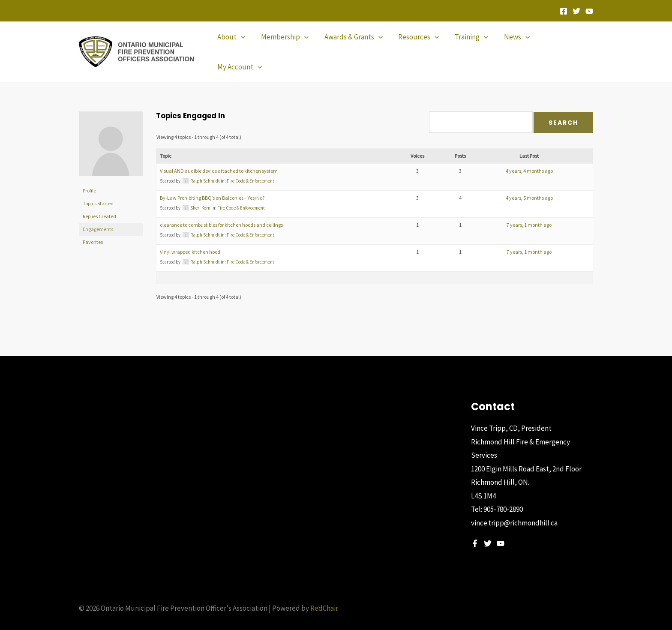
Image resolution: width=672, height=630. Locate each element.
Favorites (93, 227)
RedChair (324, 594)
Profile (89, 176)
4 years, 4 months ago (529, 156)
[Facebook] (564, 11)
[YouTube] (589, 11)
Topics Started (98, 189)
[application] (243, 45)
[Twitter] (576, 11)
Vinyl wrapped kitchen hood (190, 237)
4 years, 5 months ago (529, 183)
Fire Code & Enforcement (250, 166)
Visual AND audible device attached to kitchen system (219, 156)
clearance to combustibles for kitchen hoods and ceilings (221, 210)
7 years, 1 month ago (529, 210)
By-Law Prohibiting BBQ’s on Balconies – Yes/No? (212, 183)
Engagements (98, 214)
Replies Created (99, 202)
